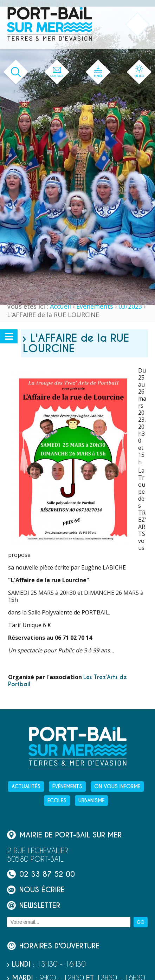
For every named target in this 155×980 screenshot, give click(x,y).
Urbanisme (91, 801)
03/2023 (130, 306)
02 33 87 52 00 (41, 874)
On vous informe (117, 787)
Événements (95, 306)
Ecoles (57, 801)
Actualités (26, 787)
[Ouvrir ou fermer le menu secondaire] (9, 336)
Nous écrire (36, 890)
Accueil (60, 306)
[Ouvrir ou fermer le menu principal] (138, 25)
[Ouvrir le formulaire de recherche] (16, 72)
